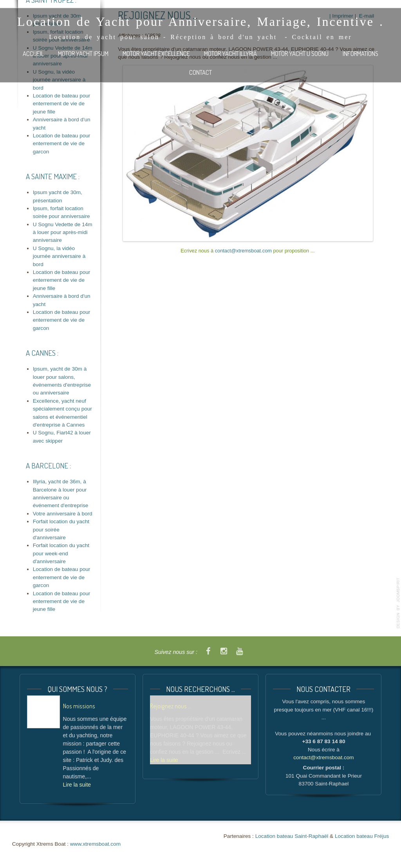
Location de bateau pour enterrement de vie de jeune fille (62, 104)
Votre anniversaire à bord (63, 514)
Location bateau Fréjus (362, 836)
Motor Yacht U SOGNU (300, 53)
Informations (360, 53)
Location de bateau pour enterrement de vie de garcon (62, 144)
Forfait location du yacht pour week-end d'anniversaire (61, 553)
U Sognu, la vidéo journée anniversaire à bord (59, 256)
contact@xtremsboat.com (243, 251)
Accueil (33, 53)
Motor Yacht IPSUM (83, 53)
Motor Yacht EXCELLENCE (156, 53)
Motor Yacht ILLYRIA (230, 53)
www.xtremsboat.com (95, 844)
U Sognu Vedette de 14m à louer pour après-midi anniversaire (63, 232)
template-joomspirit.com (398, 603)
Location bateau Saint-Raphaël (292, 836)
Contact (200, 72)
